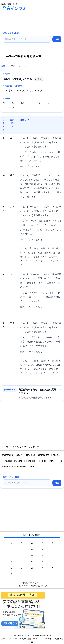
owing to (18, 461)
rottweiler (53, 461)
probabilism (30, 461)
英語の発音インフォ (21, 636)
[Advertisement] (24, 19)
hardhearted (43, 455)
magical (8, 461)
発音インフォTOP (9, 639)
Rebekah (42, 461)
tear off (32, 467)
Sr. (12, 467)
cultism (19, 455)
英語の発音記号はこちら (32, 583)
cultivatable (30, 455)
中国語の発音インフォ (42, 636)
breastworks (7, 455)
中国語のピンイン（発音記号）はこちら (32, 586)
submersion (21, 467)
